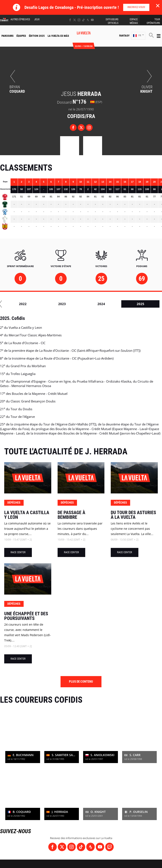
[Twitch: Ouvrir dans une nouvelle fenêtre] (109, 847)
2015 (31, 304)
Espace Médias (134, 21)
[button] (138, 36)
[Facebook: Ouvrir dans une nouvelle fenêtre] (70, 20)
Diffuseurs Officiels (112, 21)
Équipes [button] (21, 36)
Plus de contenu (81, 682)
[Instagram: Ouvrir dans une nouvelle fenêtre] (79, 20)
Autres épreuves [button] (20, 19)
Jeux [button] (37, 19)
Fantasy (124, 36)
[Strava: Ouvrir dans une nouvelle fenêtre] (88, 20)
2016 (70, 304)
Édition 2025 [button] (37, 36)
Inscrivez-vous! (136, 7)
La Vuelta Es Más (58, 36)
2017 (110, 304)
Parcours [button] (7, 36)
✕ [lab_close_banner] (158, 5)
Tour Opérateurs (153, 21)
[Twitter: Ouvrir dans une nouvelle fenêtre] (75, 20)
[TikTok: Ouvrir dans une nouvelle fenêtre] (83, 20)
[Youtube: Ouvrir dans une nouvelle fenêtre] (92, 20)
